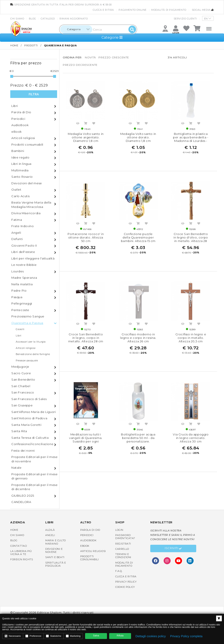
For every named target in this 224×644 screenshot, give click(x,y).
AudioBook (20, 125)
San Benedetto (23, 379)
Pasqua (17, 297)
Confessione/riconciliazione (32, 444)
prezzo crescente (114, 57)
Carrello (122, 549)
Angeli (16, 233)
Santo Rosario (22, 177)
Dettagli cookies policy (151, 636)
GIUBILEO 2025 (23, 496)
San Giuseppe (22, 405)
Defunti (17, 239)
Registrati (123, 544)
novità (90, 57)
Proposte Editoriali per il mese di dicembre (35, 487)
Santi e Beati (55, 557)
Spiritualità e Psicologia (56, 564)
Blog (32, 19)
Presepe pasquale (27, 360)
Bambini (18, 151)
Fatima (17, 220)
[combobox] (76, 29)
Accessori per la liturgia (31, 342)
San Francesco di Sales (29, 399)
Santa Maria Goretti (26, 425)
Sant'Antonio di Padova (29, 418)
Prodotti (31, 45)
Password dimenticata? (125, 537)
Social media (203, 10)
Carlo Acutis (20, 196)
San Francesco (23, 392)
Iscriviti (173, 549)
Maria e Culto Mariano (56, 542)
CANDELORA (21, 502)
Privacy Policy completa (186, 636)
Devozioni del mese (27, 183)
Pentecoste (20, 310)
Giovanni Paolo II (24, 245)
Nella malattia (22, 284)
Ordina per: (73, 57)
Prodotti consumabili (27, 144)
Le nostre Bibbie (24, 265)
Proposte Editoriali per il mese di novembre (35, 459)
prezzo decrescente (80, 65)
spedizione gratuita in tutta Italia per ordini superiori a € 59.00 (61, 5)
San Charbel (21, 386)
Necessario (13, 636)
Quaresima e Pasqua (27, 323)
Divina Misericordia (26, 213)
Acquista (86, 124)
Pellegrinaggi (22, 303)
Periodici (18, 119)
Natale (17, 468)
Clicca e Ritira (103, 10)
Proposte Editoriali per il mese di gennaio (35, 476)
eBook (17, 132)
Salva (96, 636)
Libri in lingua (21, 164)
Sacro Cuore (21, 373)
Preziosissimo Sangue (28, 316)
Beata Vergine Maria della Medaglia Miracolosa (31, 205)
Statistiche (54, 636)
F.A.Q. (119, 571)
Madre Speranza (24, 278)
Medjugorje (20, 367)
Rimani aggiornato (74, 19)
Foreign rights (22, 559)
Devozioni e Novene (54, 550)
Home (14, 45)
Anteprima (78, 124)
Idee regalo (20, 157)
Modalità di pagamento (169, 10)
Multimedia (20, 170)
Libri (15, 106)
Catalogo (48, 19)
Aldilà (50, 530)
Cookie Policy (125, 587)
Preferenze (33, 636)
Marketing (73, 636)
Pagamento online (133, 10)
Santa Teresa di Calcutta (30, 438)
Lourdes (17, 271)
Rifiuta (120, 636)
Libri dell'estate (23, 252)
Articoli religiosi (23, 138)
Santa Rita (19, 431)
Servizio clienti (185, 19)
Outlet (16, 190)
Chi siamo (17, 19)
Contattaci (19, 546)
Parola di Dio (21, 112)
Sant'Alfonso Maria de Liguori (34, 412)
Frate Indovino (23, 226)
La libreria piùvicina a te (21, 553)
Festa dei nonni (23, 451)
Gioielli (20, 329)
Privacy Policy (126, 582)
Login (119, 530)
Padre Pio (19, 291)
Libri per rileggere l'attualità (33, 258)
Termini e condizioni (123, 556)
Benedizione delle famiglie (33, 354)
